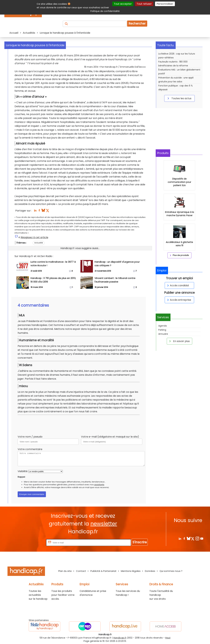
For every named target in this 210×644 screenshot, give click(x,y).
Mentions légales (131, 571)
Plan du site (65, 571)
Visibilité (23, 471)
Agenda (163, 326)
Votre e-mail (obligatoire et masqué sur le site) (110, 437)
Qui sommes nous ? (171, 571)
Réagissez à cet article (34, 237)
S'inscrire (140, 542)
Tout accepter (123, 4)
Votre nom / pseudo (30, 437)
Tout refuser (144, 4)
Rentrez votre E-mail (33, 542)
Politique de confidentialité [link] (105, 11)
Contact (81, 571)
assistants (99, 485)
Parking (162, 330)
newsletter (104, 524)
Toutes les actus (179, 98)
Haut (168, 638)
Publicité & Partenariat (103, 571)
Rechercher (137, 24)
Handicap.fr (120, 638)
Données (150, 571)
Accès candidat (178, 285)
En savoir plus (179, 341)
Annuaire (163, 334)
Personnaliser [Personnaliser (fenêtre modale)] (165, 4)
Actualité (39, 243)
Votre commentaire (30, 449)
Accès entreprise (179, 300)
